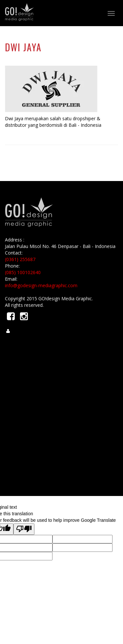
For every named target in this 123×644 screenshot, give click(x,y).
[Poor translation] (24, 529)
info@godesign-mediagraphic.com (41, 285)
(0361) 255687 (20, 259)
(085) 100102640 (23, 272)
